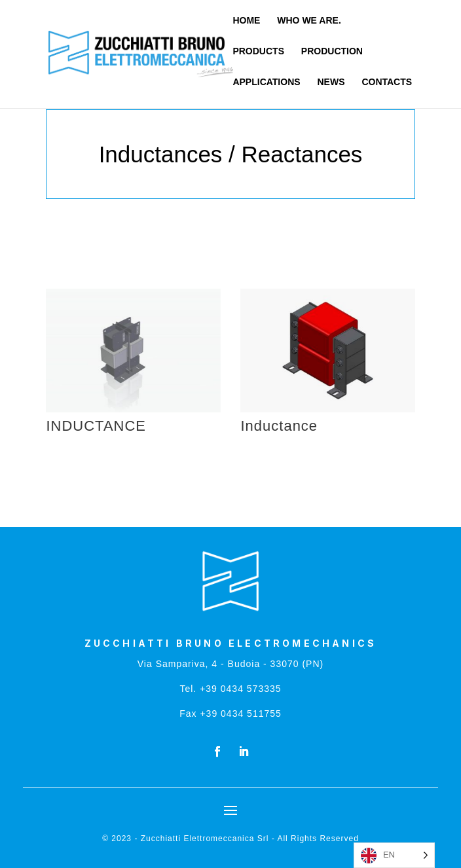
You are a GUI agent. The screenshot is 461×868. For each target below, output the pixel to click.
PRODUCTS (258, 51)
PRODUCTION (332, 51)
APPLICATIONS (266, 82)
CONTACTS (387, 82)
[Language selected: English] (394, 855)
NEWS (331, 82)
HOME (246, 21)
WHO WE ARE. (309, 21)
